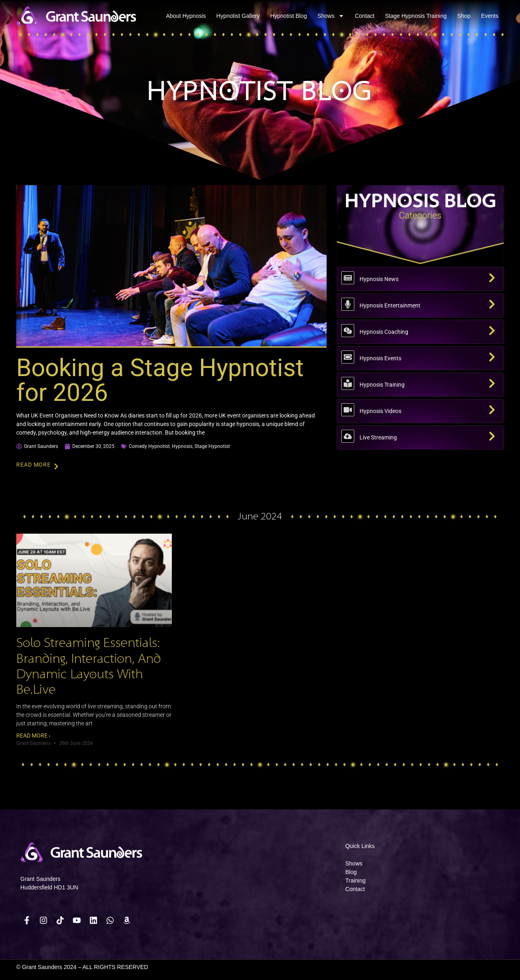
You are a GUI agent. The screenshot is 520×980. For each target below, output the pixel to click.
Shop (464, 16)
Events (490, 16)
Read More (34, 465)
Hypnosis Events (380, 358)
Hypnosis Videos (380, 411)
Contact (364, 16)
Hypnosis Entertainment (390, 305)
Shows (331, 16)
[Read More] (56, 466)
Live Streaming (378, 437)
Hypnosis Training (382, 385)
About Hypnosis (186, 16)
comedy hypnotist (149, 446)
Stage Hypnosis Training (416, 16)
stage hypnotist (212, 446)
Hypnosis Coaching (384, 332)
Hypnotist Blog (288, 16)
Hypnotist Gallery (238, 16)
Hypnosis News (379, 279)
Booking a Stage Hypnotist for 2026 (160, 380)
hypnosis (182, 446)
